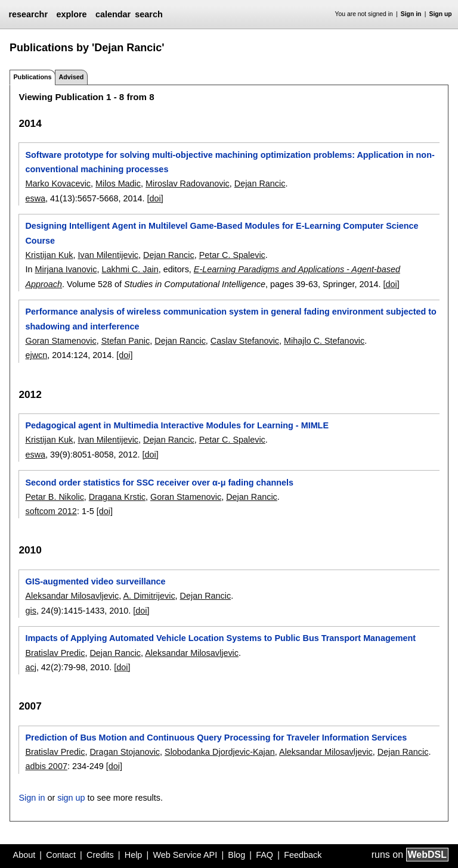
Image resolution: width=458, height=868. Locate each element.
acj (30, 667)
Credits (100, 855)
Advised (71, 77)
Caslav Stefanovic (245, 341)
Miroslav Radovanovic (188, 183)
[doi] (155, 198)
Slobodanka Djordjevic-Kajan (220, 752)
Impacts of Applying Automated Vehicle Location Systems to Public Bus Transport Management (220, 638)
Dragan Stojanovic (125, 752)
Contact (61, 855)
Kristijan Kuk (49, 255)
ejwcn (36, 355)
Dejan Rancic (260, 183)
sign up (71, 798)
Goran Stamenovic (61, 341)
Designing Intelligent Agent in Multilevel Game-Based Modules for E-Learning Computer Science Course (222, 233)
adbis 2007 (46, 766)
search (148, 14)
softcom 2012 (51, 511)
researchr (28, 14)
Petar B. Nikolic (54, 497)
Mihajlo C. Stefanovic (324, 341)
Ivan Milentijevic (108, 255)
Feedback (303, 855)
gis (30, 611)
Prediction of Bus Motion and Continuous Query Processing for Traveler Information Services (216, 738)
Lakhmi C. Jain (130, 269)
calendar (113, 14)
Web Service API (185, 855)
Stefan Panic (126, 341)
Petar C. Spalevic (232, 255)
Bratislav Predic (55, 653)
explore (71, 14)
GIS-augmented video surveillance (95, 581)
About (24, 855)
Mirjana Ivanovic (66, 269)
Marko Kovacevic (58, 183)
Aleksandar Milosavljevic (72, 596)
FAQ (264, 855)
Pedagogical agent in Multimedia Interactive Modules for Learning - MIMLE (177, 425)
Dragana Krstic (117, 497)
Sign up (441, 14)
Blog (236, 855)
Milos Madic (118, 183)
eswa (35, 198)
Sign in (411, 14)
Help (134, 855)
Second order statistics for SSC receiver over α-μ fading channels (159, 483)
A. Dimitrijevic (149, 596)
